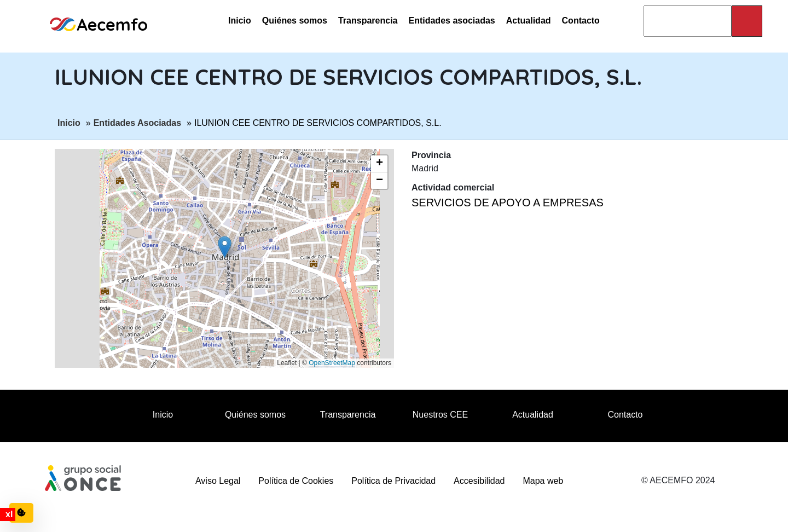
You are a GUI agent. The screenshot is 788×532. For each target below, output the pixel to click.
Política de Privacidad (393, 481)
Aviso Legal (218, 481)
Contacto (581, 21)
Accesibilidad (479, 481)
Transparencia (368, 21)
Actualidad (529, 21)
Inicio (240, 21)
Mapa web (543, 481)
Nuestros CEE (440, 415)
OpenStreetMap (332, 363)
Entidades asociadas (451, 21)
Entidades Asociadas (137, 122)
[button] (225, 247)
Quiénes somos (295, 21)
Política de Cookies (296, 481)
